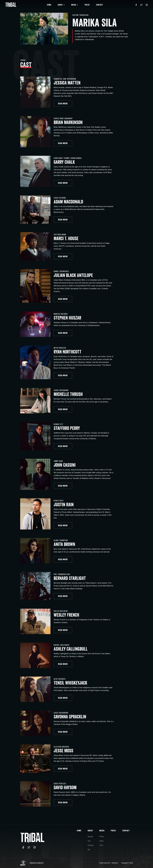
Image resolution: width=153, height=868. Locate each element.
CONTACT (126, 830)
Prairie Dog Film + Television (109, 863)
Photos (102, 836)
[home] (11, 5)
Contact (100, 5)
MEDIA (102, 830)
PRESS (113, 830)
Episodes (90, 836)
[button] (61, 5)
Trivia (101, 845)
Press (87, 5)
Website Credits (37, 863)
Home (49, 5)
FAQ (89, 849)
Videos (102, 841)
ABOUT (90, 830)
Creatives (91, 845)
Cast (89, 841)
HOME (79, 830)
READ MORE (63, 112)
